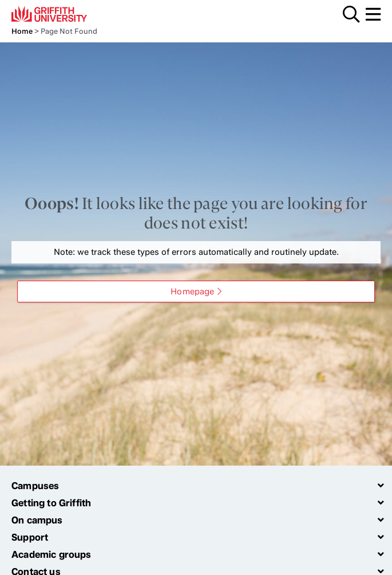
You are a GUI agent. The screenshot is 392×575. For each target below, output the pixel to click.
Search (351, 14)
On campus (37, 520)
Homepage (192, 292)
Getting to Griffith (51, 503)
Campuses (35, 486)
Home (22, 31)
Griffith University (66, 14)
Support (30, 537)
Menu (373, 14)
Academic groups (52, 554)
